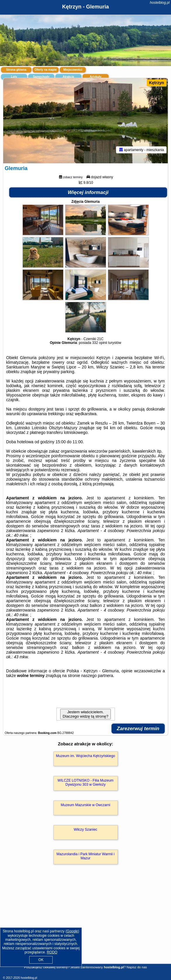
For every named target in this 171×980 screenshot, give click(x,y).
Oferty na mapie (46, 70)
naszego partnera (97, 676)
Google (72, 931)
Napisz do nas (137, 967)
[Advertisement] (85, 922)
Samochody (41, 77)
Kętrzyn (157, 83)
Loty (14, 77)
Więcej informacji (88, 192)
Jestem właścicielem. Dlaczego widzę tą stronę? (85, 714)
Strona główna (16, 70)
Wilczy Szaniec (85, 830)
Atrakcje (68, 77)
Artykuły (96, 77)
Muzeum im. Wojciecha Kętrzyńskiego (85, 756)
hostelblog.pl (160, 3)
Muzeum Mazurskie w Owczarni (85, 805)
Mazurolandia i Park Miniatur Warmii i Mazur (85, 856)
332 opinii (100, 343)
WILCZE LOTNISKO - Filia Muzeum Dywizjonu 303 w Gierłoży (85, 782)
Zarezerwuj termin (138, 729)
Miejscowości (73, 70)
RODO (52, 952)
